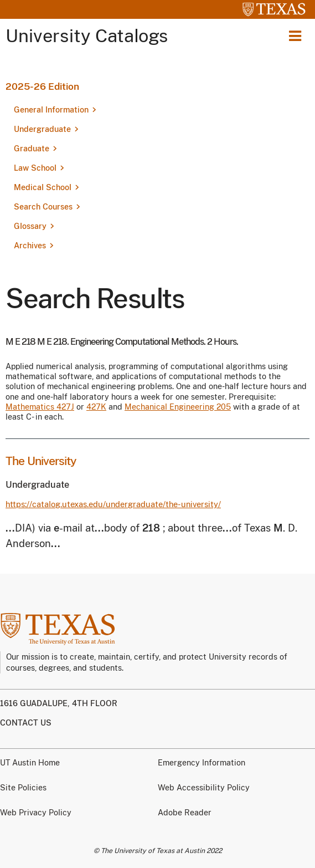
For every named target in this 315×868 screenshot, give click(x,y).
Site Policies (23, 788)
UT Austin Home (30, 763)
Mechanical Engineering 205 (178, 407)
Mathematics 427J (40, 407)
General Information (51, 110)
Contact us (26, 723)
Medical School (43, 187)
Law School (35, 168)
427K (96, 407)
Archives (30, 246)
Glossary (30, 226)
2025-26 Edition (42, 86)
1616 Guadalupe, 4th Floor (59, 703)
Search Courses (43, 207)
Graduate (32, 149)
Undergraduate (42, 129)
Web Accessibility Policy (204, 788)
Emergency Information (202, 763)
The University (41, 461)
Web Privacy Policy (36, 813)
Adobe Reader (185, 813)
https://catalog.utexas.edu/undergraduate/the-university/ (113, 504)
